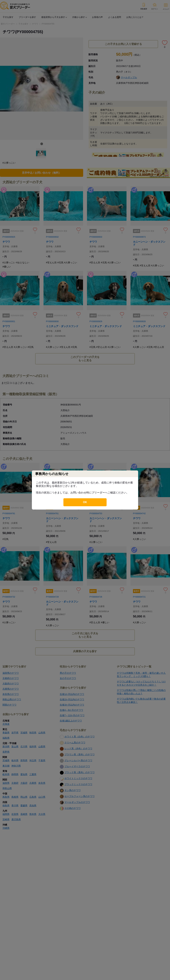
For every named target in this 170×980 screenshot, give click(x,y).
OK (85, 502)
